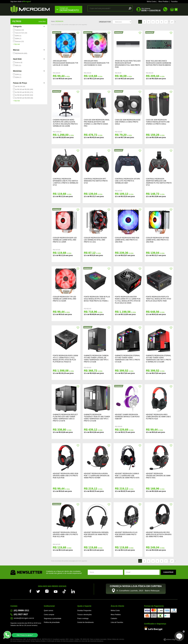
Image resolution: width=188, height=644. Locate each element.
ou (151, 10)
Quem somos (49, 611)
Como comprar (49, 615)
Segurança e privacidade (53, 618)
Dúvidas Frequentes (84, 611)
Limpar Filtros (42, 21)
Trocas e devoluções (84, 615)
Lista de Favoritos (117, 622)
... (169, 21)
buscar (130, 8)
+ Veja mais (16, 44)
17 (172, 22)
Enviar (168, 572)
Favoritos (174, 2)
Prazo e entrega (83, 618)
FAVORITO (78, 33)
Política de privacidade (52, 622)
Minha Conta (151, 2)
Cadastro (114, 618)
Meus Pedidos (163, 2)
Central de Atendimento (85, 622)
